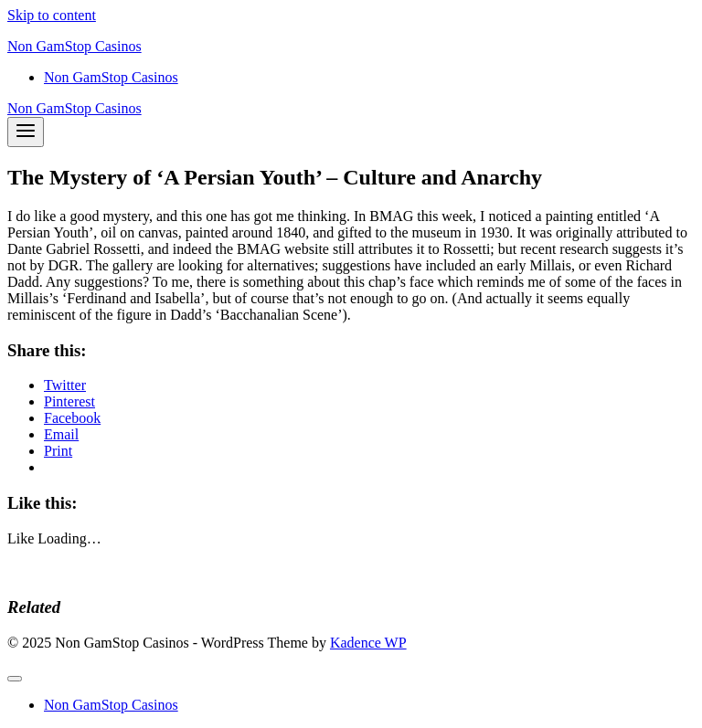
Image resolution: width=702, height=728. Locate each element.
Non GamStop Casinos (111, 77)
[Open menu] (26, 132)
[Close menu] (15, 679)
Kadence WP (368, 643)
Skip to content (52, 15)
